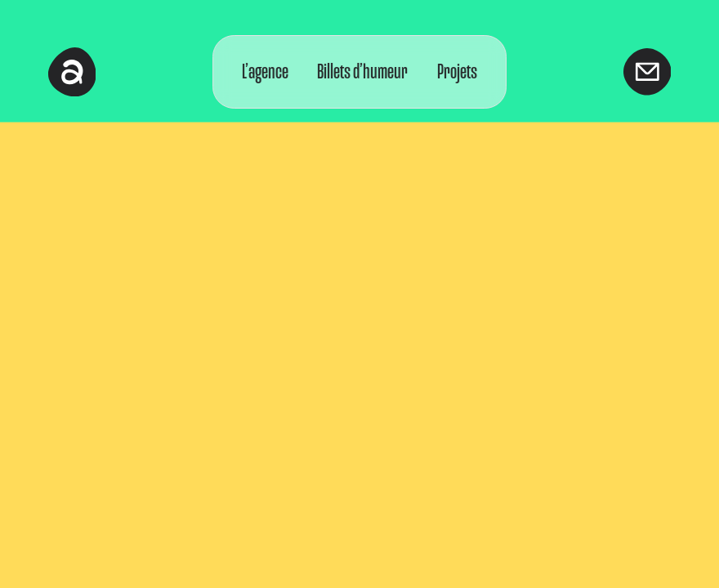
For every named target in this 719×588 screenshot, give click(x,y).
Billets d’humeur (363, 71)
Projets (457, 71)
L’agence (265, 71)
